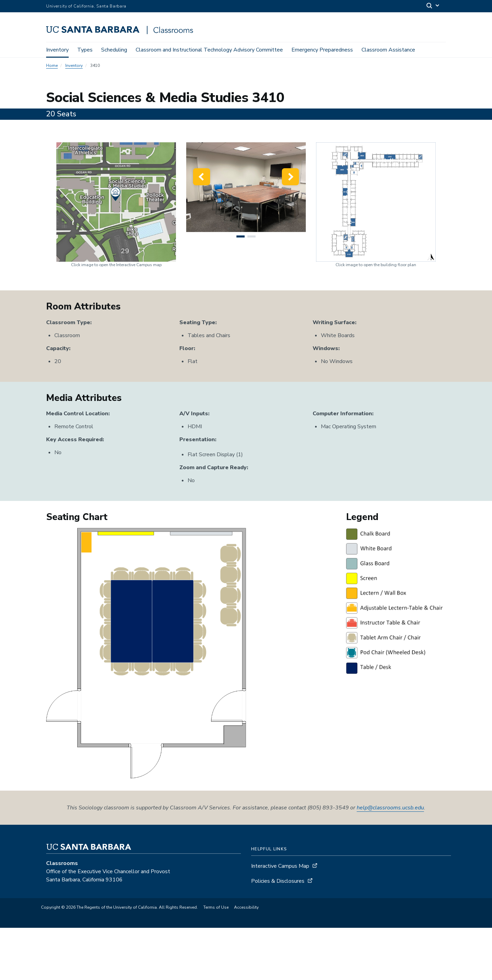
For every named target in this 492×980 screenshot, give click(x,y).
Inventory (57, 50)
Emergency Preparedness (322, 50)
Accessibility (246, 960)
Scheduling (114, 50)
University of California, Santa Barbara (86, 6)
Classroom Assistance (388, 50)
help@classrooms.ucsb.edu (390, 860)
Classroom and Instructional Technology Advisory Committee (209, 50)
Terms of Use (216, 960)
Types (85, 50)
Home (52, 67)
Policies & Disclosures (278, 933)
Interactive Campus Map (280, 918)
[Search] (433, 6)
